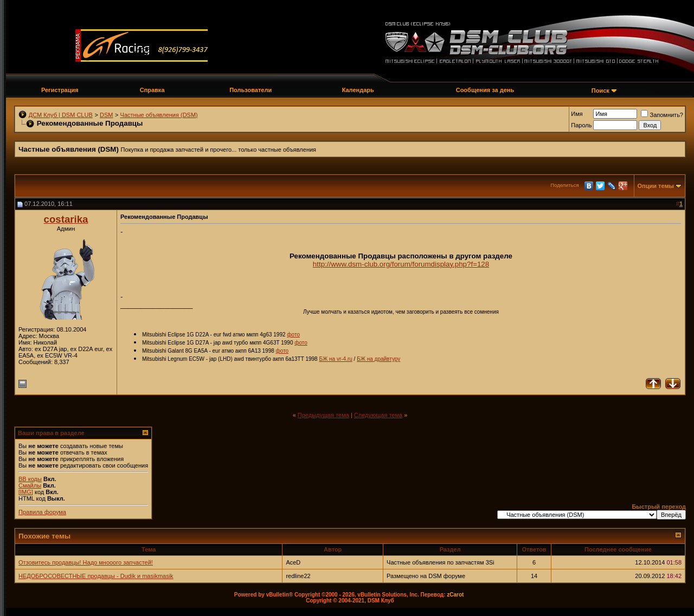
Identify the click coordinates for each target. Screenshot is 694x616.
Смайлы (30, 485)
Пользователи (250, 90)
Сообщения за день (485, 90)
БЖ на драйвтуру (378, 359)
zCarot (455, 595)
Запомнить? (662, 115)
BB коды (30, 479)
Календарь (358, 90)
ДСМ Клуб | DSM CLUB (61, 115)
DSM (106, 115)
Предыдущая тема (323, 415)
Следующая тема (378, 415)
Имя (577, 114)
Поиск (600, 90)
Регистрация (60, 90)
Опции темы (656, 186)
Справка (152, 90)
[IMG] (26, 492)
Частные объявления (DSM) (159, 115)
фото (293, 335)
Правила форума (42, 512)
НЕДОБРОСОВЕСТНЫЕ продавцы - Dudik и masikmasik (96, 576)
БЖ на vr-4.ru (335, 359)
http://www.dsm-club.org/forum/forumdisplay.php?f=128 (401, 264)
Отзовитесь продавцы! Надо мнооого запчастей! (86, 562)
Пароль (581, 125)
